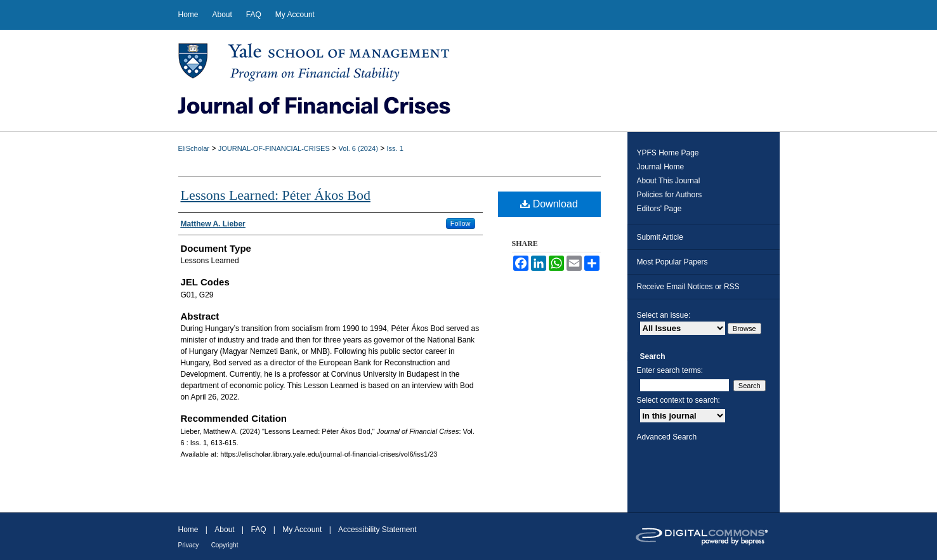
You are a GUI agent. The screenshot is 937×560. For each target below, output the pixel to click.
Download (549, 204)
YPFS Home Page (668, 153)
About (224, 530)
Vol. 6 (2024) (358, 148)
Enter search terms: (670, 370)
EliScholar (194, 148)
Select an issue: (664, 315)
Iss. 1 (395, 148)
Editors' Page (659, 209)
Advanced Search (667, 437)
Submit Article (660, 237)
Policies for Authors (670, 195)
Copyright (225, 545)
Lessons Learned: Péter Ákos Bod (276, 195)
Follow (461, 223)
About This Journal (669, 181)
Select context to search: (678, 400)
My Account (302, 530)
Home (188, 530)
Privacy (189, 545)
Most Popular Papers (672, 262)
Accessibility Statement (377, 530)
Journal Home (661, 167)
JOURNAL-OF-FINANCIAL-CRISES (274, 148)
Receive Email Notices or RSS (688, 287)
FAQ (258, 530)
